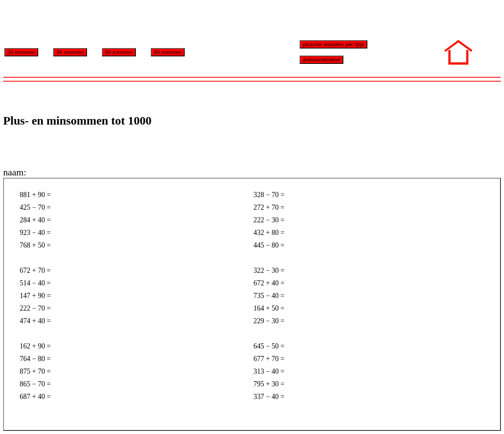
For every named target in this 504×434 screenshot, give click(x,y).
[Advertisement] (146, 21)
